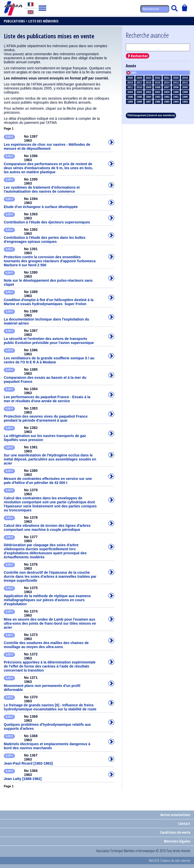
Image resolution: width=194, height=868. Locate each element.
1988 (139, 102)
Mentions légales (177, 841)
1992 (167, 97)
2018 (130, 83)
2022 (158, 78)
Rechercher (139, 56)
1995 (139, 97)
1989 (130, 102)
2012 (185, 83)
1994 (149, 97)
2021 (167, 78)
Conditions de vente (175, 832)
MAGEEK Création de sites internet (169, 861)
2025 (130, 78)
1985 (167, 102)
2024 (139, 78)
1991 (176, 97)
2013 (176, 83)
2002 (149, 92)
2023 (149, 78)
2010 (139, 87)
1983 (185, 102)
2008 (158, 87)
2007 (167, 87)
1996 (130, 97)
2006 (176, 87)
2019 (185, 78)
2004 (130, 92)
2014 (167, 83)
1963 (133, 73)
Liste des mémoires (43, 21)
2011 (130, 87)
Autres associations (175, 815)
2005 (185, 87)
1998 (185, 92)
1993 (158, 97)
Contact (184, 823)
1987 (149, 102)
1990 (185, 97)
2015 (158, 83)
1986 (158, 102)
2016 (149, 83)
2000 (167, 92)
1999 (176, 92)
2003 (139, 92)
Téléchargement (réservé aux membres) (151, 115)
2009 (149, 87)
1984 (176, 102)
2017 (139, 83)
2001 (158, 92)
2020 (176, 78)
